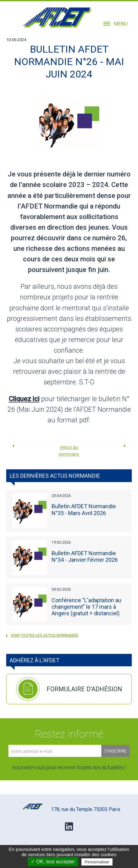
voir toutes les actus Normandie (42, 636)
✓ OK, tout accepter (53, 862)
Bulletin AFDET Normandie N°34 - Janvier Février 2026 (85, 556)
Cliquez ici (24, 399)
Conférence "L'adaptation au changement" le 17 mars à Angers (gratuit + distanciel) (86, 607)
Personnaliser (97, 862)
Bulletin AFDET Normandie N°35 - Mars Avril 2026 (84, 509)
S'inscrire (115, 751)
